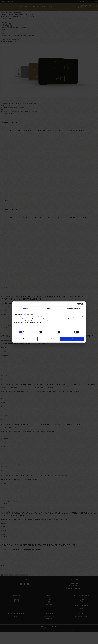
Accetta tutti (73, 339)
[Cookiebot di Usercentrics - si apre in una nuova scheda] (77, 304)
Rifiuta (25, 339)
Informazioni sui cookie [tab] (73, 309)
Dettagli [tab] (49, 309)
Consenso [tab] (25, 309)
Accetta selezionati (49, 339)
